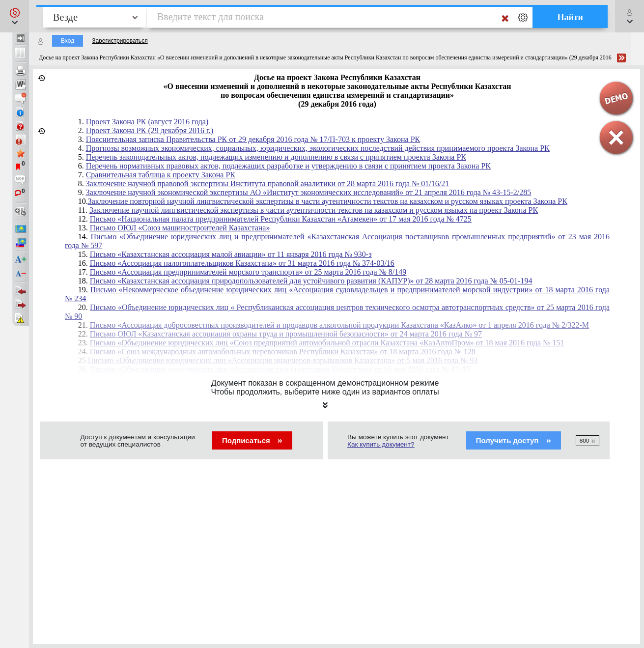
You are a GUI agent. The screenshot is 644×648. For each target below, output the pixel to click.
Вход (68, 41)
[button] (14, 16)
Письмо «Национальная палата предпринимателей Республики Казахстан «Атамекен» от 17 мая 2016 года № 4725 (281, 219)
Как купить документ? (381, 444)
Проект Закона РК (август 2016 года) (147, 122)
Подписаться (252, 440)
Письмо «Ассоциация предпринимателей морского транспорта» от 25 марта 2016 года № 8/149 (248, 272)
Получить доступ (514, 440)
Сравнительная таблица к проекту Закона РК (161, 175)
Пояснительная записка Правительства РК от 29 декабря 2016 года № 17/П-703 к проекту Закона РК (253, 139)
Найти (570, 17)
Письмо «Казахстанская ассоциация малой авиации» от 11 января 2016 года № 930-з (231, 254)
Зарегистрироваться (120, 41)
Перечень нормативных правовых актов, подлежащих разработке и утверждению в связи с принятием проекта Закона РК (288, 166)
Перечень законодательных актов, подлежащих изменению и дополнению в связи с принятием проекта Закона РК (276, 157)
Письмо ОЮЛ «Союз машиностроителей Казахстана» (180, 228)
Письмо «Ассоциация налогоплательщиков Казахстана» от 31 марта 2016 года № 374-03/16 (242, 263)
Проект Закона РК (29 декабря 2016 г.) (150, 130)
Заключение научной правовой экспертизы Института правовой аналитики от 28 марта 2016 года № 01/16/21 (268, 183)
